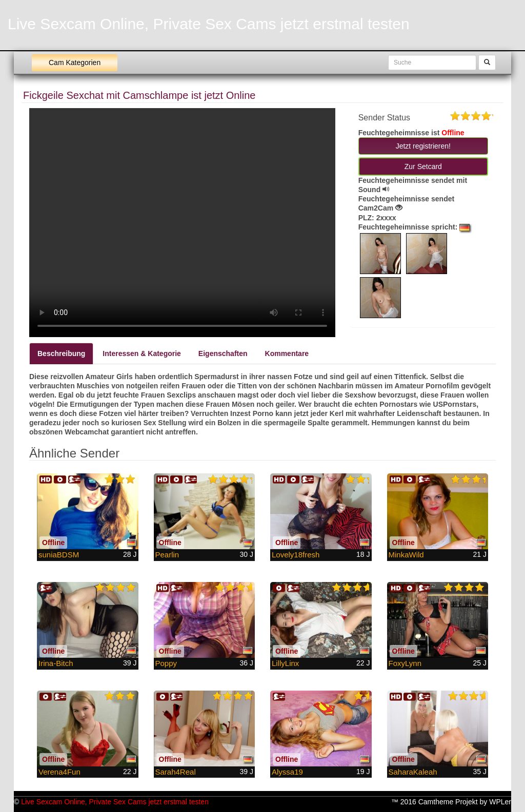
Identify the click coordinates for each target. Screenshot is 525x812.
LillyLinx (285, 663)
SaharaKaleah (413, 772)
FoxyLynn (405, 663)
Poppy (166, 663)
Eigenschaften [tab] (223, 353)
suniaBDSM (59, 555)
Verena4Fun (59, 772)
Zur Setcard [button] (423, 166)
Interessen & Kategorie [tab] (142, 353)
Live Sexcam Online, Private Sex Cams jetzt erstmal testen (209, 24)
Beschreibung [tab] (61, 353)
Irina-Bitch (56, 663)
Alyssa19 (287, 772)
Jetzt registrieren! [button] (423, 146)
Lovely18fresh (296, 555)
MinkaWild (406, 555)
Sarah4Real (176, 772)
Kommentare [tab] (287, 353)
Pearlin (167, 555)
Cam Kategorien (75, 63)
